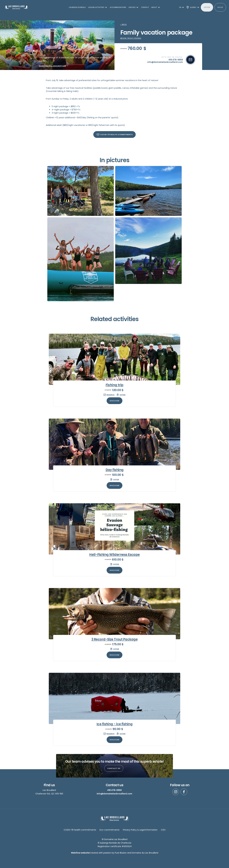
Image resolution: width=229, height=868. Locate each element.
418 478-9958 (114, 790)
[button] (97, 7)
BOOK (220, 7)
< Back (124, 25)
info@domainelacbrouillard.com (114, 794)
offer (207, 7)
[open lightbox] (81, 191)
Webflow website (80, 853)
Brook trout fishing (131, 38)
